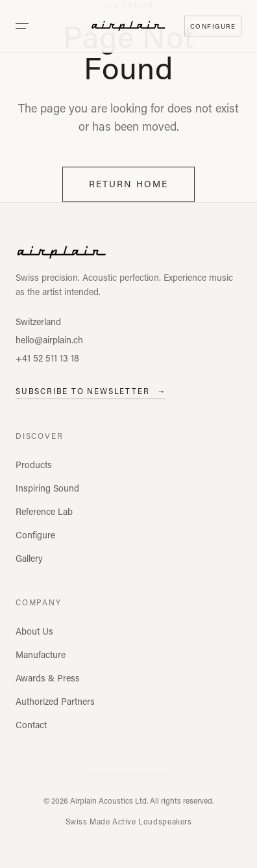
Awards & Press (48, 678)
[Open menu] (22, 26)
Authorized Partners (55, 701)
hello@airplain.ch (49, 340)
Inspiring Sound (47, 488)
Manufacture (41, 654)
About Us (34, 631)
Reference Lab (44, 511)
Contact (31, 725)
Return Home (128, 185)
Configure (35, 535)
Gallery (29, 558)
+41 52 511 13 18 (47, 358)
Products (34, 465)
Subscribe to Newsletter (91, 391)
